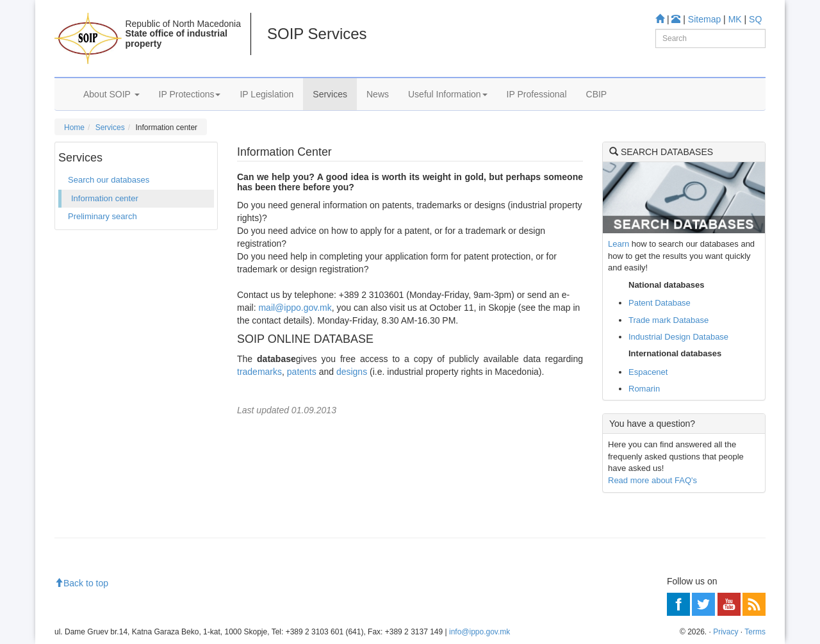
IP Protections (190, 94)
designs (353, 372)
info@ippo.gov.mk (480, 632)
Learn (619, 244)
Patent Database (660, 303)
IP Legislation (266, 94)
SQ (755, 19)
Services (330, 94)
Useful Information (448, 94)
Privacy (726, 632)
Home (74, 128)
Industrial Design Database (678, 337)
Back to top (81, 583)
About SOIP (111, 94)
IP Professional (537, 94)
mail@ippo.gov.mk (295, 308)
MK (735, 19)
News (378, 94)
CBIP (597, 94)
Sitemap (704, 19)
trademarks (259, 372)
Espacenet (648, 372)
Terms (755, 632)
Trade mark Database (668, 320)
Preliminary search (102, 216)
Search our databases (109, 180)
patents (302, 372)
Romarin (644, 389)
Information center (105, 198)
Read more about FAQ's (652, 480)
